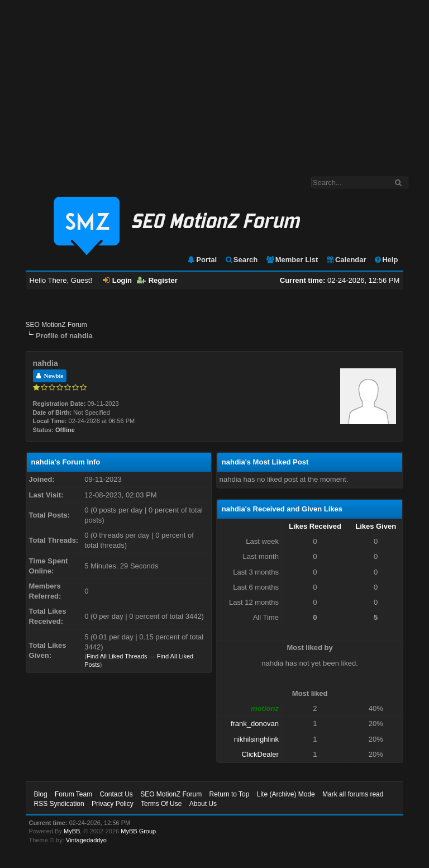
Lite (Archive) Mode (286, 794)
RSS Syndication (59, 804)
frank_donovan (255, 724)
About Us (203, 804)
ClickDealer (260, 754)
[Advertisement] (214, 83)
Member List (292, 260)
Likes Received (315, 526)
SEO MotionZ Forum (56, 325)
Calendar (346, 260)
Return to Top (230, 794)
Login (117, 280)
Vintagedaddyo (86, 840)
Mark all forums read (353, 794)
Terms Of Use (161, 804)
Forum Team (73, 794)
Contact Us (116, 794)
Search (241, 260)
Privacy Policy (113, 804)
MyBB (72, 831)
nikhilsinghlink (256, 739)
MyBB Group (138, 831)
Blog (41, 794)
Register (157, 280)
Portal (202, 260)
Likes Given (376, 526)
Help (386, 260)
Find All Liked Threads (117, 656)
